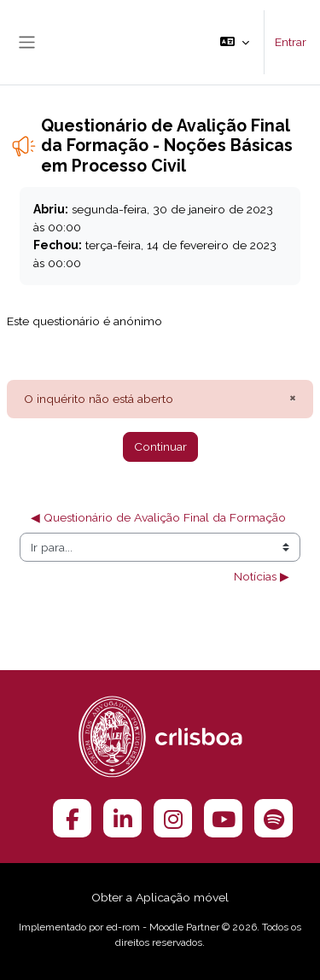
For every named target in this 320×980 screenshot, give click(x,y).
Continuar (160, 446)
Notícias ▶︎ (262, 576)
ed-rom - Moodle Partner (163, 927)
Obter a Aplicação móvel (160, 897)
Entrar (291, 42)
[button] (235, 42)
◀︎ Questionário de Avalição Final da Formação (158, 517)
